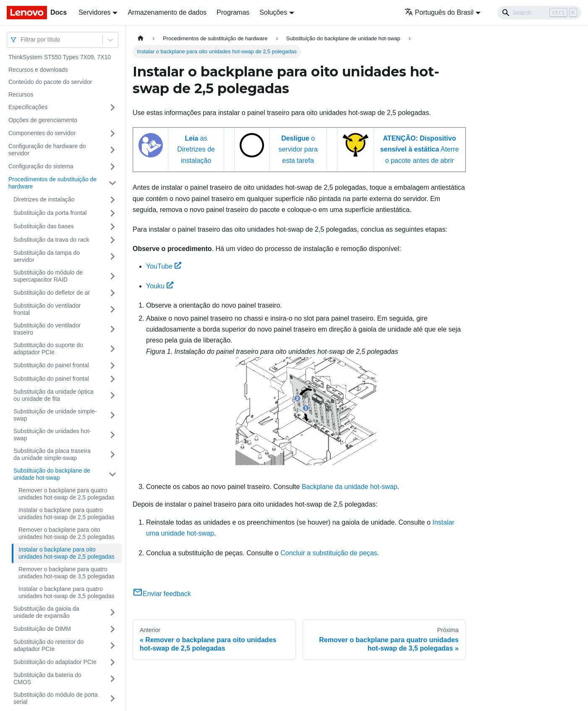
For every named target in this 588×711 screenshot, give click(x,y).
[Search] (539, 13)
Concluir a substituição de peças (329, 553)
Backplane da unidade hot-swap (350, 487)
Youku (160, 286)
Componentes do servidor (42, 133)
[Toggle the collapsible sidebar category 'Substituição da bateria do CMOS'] (112, 679)
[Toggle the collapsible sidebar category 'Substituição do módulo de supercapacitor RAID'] (112, 276)
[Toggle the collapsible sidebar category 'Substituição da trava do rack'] (112, 240)
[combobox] (21, 40)
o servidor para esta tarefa (298, 149)
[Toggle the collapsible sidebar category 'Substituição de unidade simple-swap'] (112, 415)
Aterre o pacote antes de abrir (420, 149)
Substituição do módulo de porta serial (56, 698)
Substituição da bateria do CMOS (47, 679)
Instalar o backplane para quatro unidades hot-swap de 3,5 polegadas (67, 593)
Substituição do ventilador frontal (47, 309)
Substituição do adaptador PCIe (55, 662)
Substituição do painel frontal (51, 365)
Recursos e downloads (38, 70)
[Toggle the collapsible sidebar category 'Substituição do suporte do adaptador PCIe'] (112, 349)
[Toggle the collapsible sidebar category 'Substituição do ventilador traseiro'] (112, 329)
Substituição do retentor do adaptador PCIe (48, 646)
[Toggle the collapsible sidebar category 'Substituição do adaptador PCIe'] (112, 662)
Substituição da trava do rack (51, 240)
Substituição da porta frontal (50, 213)
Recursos (21, 94)
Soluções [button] (273, 12)
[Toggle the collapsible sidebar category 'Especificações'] (112, 107)
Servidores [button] (94, 12)
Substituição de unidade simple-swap (55, 415)
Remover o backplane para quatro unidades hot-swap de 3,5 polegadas (67, 573)
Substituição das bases (44, 226)
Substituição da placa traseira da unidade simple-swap (52, 455)
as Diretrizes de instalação (196, 149)
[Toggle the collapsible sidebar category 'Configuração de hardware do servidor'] (112, 150)
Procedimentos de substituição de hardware (52, 183)
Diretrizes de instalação (44, 199)
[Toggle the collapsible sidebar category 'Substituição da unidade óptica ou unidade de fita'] (112, 396)
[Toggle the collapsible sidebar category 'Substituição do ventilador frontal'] (112, 310)
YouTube (164, 266)
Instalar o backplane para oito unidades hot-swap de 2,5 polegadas (67, 553)
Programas (233, 12)
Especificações (28, 107)
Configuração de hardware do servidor (47, 150)
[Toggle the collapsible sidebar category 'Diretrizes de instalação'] (112, 200)
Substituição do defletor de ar (52, 293)
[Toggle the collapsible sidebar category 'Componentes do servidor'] (112, 133)
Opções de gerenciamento (43, 120)
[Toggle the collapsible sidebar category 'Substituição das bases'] (112, 227)
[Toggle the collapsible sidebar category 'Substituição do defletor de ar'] (112, 293)
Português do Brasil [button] (439, 12)
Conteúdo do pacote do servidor (50, 82)
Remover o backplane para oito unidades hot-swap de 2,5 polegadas (67, 533)
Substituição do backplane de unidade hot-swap (52, 474)
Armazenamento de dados (167, 12)
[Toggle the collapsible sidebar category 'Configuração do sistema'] (112, 167)
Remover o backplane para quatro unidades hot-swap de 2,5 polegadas (67, 494)
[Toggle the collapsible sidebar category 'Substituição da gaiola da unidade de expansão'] (112, 613)
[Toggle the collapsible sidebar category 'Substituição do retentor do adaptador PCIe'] (112, 646)
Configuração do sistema (41, 166)
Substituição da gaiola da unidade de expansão (46, 612)
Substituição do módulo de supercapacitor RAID (48, 276)
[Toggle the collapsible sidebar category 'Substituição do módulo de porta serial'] (112, 699)
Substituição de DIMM (42, 629)
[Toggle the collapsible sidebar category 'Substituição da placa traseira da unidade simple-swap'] (112, 455)
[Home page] (141, 38)
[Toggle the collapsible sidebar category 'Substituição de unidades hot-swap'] (112, 435)
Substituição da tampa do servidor (47, 256)
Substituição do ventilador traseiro (47, 329)
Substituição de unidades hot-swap (52, 435)
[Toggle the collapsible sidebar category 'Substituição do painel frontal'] (112, 366)
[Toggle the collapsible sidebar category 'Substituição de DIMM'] (112, 629)
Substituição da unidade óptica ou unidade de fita (54, 395)
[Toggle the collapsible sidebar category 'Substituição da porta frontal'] (112, 213)
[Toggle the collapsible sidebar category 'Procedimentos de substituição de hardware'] (112, 183)
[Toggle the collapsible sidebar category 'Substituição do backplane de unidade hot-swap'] (112, 474)
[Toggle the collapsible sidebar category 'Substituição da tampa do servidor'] (112, 257)
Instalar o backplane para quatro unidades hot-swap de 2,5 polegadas (67, 514)
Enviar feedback (162, 594)
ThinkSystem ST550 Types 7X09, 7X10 (60, 57)
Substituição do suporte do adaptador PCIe (48, 349)
